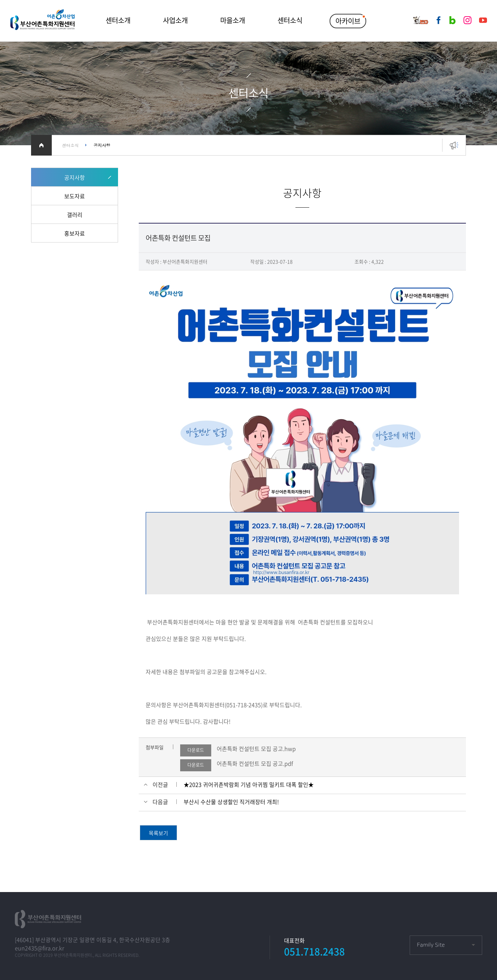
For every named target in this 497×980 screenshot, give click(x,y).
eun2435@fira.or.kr (40, 948)
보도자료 (75, 196)
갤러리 (75, 215)
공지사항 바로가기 (454, 149)
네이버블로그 (452, 20)
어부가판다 (421, 20)
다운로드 (196, 750)
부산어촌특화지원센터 (42, 21)
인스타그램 (467, 20)
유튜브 (483, 20)
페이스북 (438, 20)
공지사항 (75, 177)
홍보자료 (75, 233)
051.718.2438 (314, 952)
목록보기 (158, 833)
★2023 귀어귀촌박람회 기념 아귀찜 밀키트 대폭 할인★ (249, 784)
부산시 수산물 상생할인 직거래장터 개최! (231, 802)
